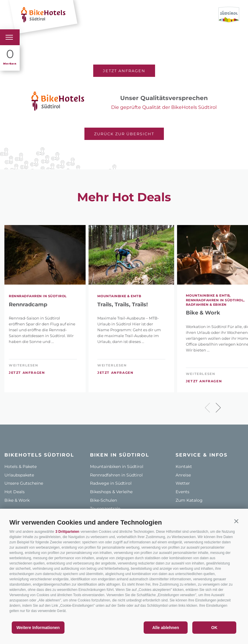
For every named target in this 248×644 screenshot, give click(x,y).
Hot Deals (15, 492)
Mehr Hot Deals (124, 197)
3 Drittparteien (67, 532)
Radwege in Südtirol (111, 483)
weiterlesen (24, 365)
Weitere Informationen (38, 628)
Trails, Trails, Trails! (123, 305)
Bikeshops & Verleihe (111, 492)
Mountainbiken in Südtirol (117, 466)
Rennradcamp (28, 305)
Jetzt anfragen (124, 71)
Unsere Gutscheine (24, 483)
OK (214, 628)
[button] (236, 521)
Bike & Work (17, 500)
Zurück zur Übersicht (124, 134)
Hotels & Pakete (21, 466)
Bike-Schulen (103, 500)
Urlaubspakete (19, 475)
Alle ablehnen (165, 628)
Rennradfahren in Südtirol (116, 475)
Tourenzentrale (105, 508)
